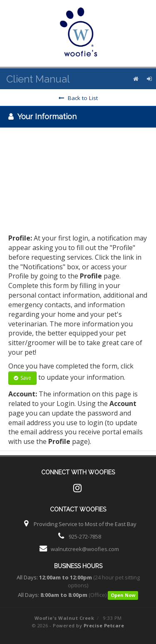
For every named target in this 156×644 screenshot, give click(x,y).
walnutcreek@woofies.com (85, 549)
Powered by (88, 625)
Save (22, 378)
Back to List (78, 98)
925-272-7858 (85, 536)
